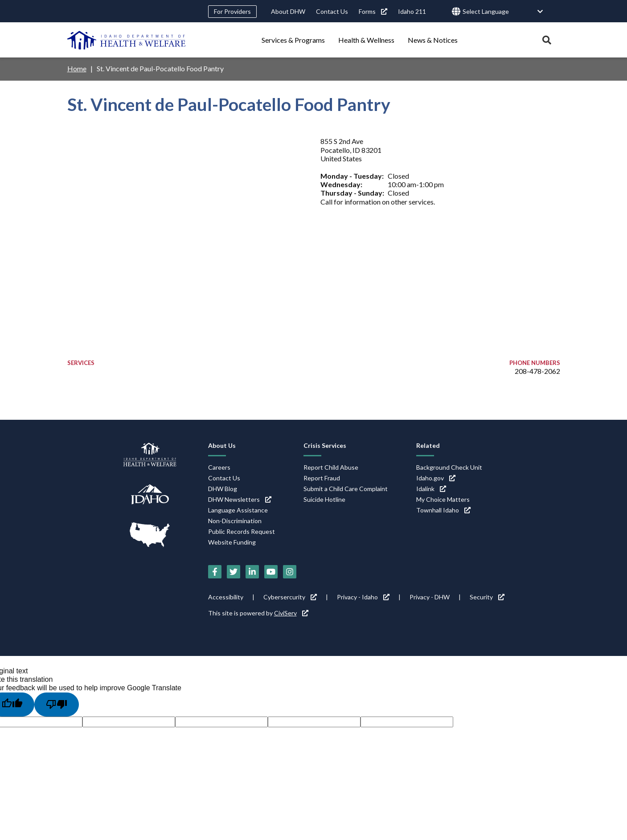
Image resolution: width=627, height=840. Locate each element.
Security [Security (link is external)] (487, 597)
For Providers (232, 11)
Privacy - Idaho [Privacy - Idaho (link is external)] (363, 597)
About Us (222, 445)
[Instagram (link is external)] (290, 572)
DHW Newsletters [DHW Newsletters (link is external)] (240, 499)
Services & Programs (293, 40)
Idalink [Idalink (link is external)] (431, 489)
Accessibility (226, 597)
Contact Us (332, 11)
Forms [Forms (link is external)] (373, 11)
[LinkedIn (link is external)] (252, 572)
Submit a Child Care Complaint (346, 489)
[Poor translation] (57, 705)
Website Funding (232, 542)
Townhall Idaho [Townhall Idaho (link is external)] (443, 510)
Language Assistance (238, 510)
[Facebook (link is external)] (215, 572)
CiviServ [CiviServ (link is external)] (291, 613)
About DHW (288, 11)
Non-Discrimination (235, 521)
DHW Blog (223, 489)
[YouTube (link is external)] (271, 572)
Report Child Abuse (331, 467)
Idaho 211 (412, 11)
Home (77, 68)
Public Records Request (242, 531)
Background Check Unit (449, 467)
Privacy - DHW (430, 597)
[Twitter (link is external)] (234, 572)
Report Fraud (322, 478)
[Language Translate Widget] (503, 12)
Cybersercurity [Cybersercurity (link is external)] (290, 597)
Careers (219, 467)
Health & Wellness (366, 40)
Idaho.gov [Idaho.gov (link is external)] (436, 478)
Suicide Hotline (324, 499)
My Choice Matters (443, 499)
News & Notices (433, 40)
